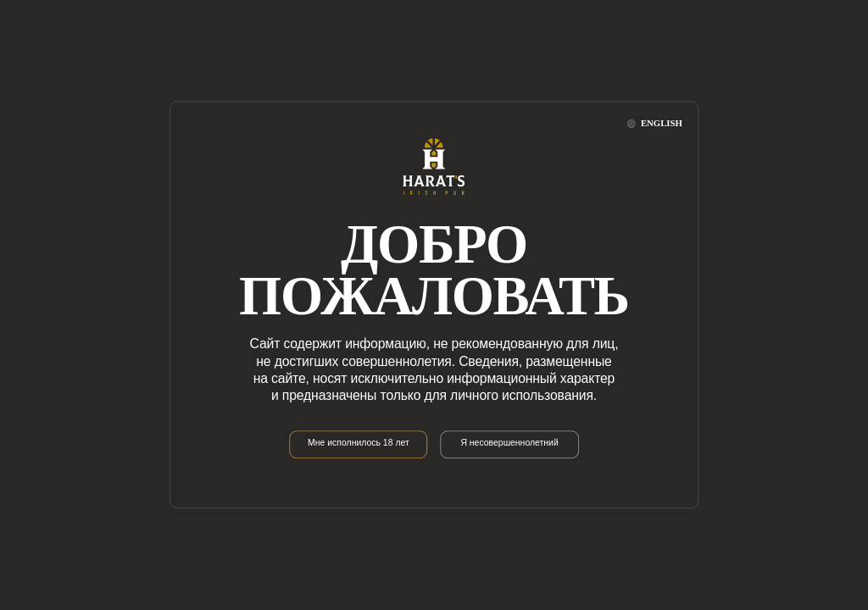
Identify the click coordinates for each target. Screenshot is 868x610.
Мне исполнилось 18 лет (359, 444)
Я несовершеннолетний (509, 444)
